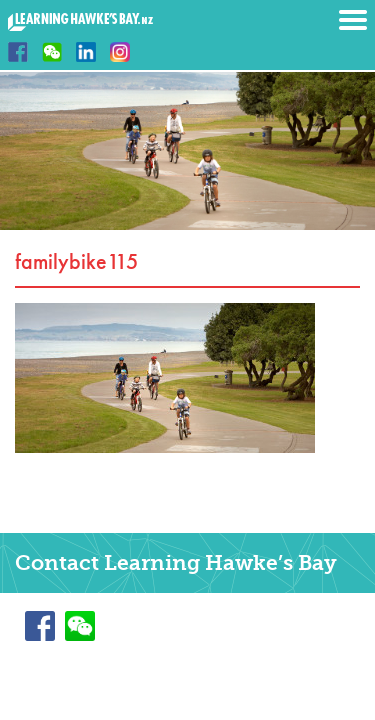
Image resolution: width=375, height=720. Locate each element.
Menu (353, 20)
